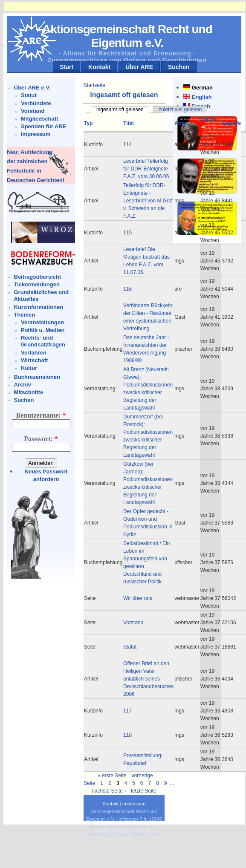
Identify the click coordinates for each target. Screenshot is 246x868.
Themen (25, 315)
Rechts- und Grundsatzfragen (43, 341)
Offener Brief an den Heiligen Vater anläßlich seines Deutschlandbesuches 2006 (148, 679)
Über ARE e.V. (32, 88)
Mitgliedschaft (39, 119)
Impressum (36, 134)
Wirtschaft (34, 360)
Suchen (179, 67)
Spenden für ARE (43, 126)
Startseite (94, 85)
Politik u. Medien (43, 330)
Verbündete (36, 103)
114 (127, 144)
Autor (181, 123)
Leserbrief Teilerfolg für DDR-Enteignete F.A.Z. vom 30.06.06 (146, 169)
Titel (128, 123)
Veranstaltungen (42, 322)
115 (127, 233)
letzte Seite (143, 791)
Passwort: (41, 439)
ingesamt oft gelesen (120, 110)
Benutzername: (41, 415)
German (202, 88)
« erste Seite (112, 776)
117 (127, 711)
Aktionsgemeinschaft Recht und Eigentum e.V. (127, 36)
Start (67, 67)
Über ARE (139, 67)
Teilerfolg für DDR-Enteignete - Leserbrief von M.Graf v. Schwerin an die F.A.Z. (148, 201)
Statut (29, 95)
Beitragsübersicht (38, 277)
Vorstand (33, 111)
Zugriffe (231, 123)
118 (127, 735)
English (202, 97)
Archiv (23, 385)
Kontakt (99, 67)
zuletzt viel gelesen (180, 110)
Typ (88, 123)
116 (127, 289)
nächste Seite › (109, 791)
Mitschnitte (29, 392)
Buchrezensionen (37, 377)
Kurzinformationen (39, 307)
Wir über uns (138, 598)
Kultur (29, 368)
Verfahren (34, 353)
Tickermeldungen (37, 284)
